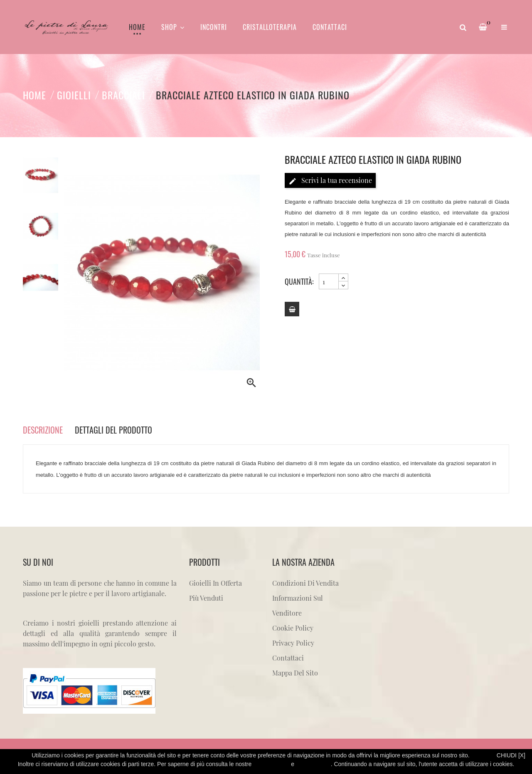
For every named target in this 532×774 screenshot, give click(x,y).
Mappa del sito (295, 673)
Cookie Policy (293, 628)
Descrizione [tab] (43, 430)
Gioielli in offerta (216, 583)
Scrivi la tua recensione (330, 181)
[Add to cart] (292, 309)
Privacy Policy (293, 643)
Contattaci (288, 658)
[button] (504, 27)
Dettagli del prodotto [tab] (113, 430)
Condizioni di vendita (305, 583)
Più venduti (206, 598)
